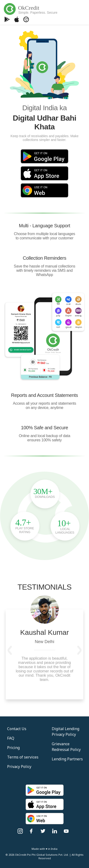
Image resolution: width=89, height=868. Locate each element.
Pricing (13, 748)
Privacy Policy (19, 767)
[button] (10, 650)
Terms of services (23, 757)
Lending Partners (67, 759)
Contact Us (17, 729)
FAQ (11, 738)
